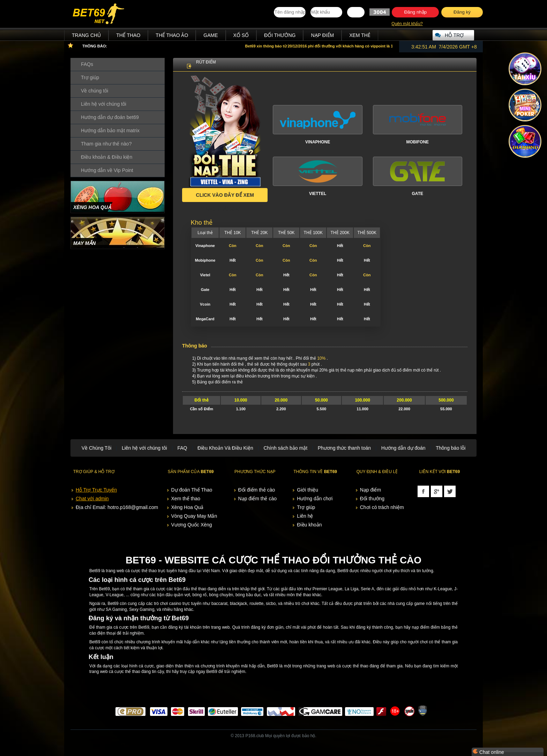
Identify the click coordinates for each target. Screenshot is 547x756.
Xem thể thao (186, 499)
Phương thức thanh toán (344, 448)
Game (211, 35)
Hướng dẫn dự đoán (403, 448)
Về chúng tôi (95, 91)
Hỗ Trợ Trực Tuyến (96, 490)
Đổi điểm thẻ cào (257, 490)
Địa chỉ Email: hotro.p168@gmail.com (117, 507)
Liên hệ (305, 516)
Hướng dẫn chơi (315, 499)
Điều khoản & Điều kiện (107, 157)
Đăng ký (462, 12)
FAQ (182, 448)
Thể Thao (128, 35)
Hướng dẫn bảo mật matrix (110, 130)
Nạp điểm (322, 35)
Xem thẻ (360, 35)
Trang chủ (86, 35)
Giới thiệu (308, 490)
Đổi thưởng (280, 35)
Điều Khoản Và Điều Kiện (225, 448)
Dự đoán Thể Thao (192, 490)
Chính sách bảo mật (285, 448)
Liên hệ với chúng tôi (104, 104)
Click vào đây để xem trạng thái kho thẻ (225, 197)
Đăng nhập (415, 12)
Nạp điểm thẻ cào (257, 499)
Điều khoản (309, 525)
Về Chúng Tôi (97, 448)
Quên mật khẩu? (407, 24)
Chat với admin (92, 499)
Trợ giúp (90, 77)
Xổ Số (241, 35)
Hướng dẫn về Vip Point (107, 170)
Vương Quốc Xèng (192, 525)
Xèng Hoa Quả (188, 507)
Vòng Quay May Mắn (194, 516)
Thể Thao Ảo (172, 35)
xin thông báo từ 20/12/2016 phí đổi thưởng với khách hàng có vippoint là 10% (324, 46)
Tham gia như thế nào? (106, 144)
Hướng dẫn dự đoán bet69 (110, 117)
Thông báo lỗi (451, 448)
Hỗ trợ (454, 35)
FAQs (87, 64)
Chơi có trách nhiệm (382, 507)
